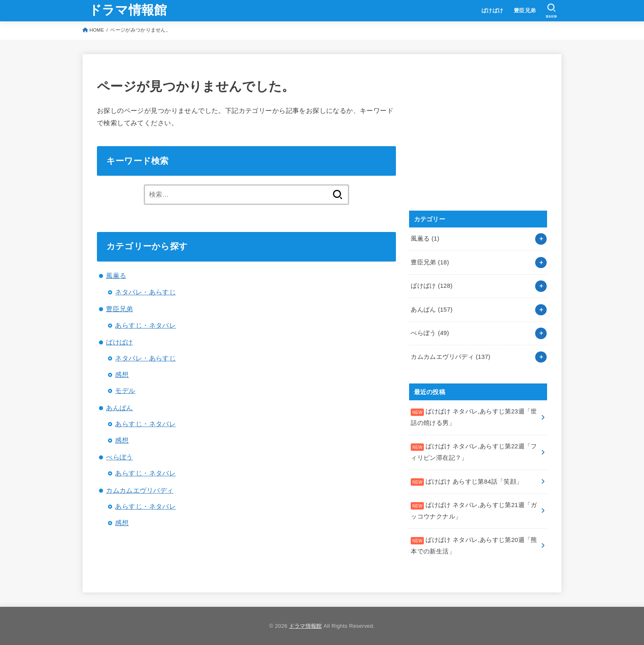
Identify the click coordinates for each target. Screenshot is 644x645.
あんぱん (120, 408)
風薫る (116, 275)
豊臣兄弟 (525, 10)
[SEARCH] (551, 11)
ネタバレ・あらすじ (145, 292)
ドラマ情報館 (128, 10)
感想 (122, 374)
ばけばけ (492, 10)
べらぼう (120, 457)
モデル (125, 390)
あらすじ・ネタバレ (145, 325)
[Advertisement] (471, 141)
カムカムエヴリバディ (140, 490)
